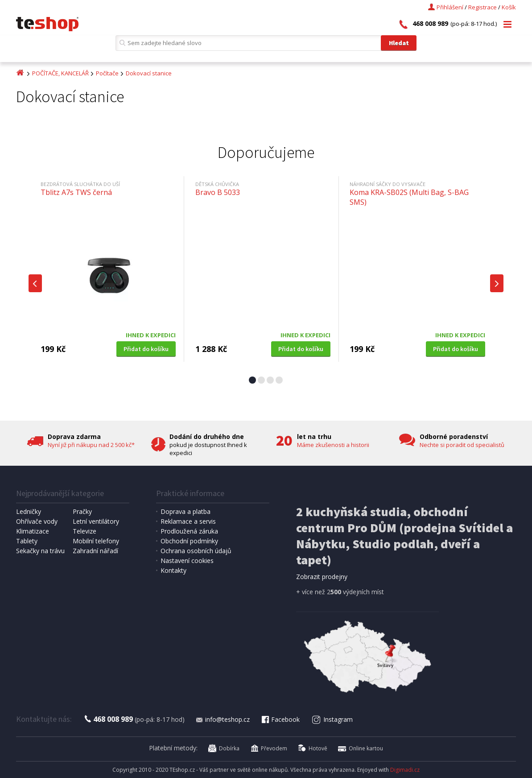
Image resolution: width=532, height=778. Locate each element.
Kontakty (173, 570)
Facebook (280, 719)
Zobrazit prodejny (322, 577)
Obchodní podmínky (189, 541)
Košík (509, 7)
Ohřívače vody (37, 521)
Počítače (107, 73)
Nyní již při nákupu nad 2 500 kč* (91, 445)
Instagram (332, 719)
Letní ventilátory (96, 521)
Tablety (27, 541)
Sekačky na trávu (40, 551)
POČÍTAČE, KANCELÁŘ (60, 73)
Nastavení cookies (187, 561)
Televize (85, 531)
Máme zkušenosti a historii (333, 445)
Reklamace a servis (188, 521)
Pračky (82, 511)
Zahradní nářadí (95, 551)
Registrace (483, 7)
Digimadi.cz (405, 770)
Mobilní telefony (96, 541)
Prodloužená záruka (189, 531)
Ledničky (29, 511)
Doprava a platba (186, 511)
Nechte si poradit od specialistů (462, 445)
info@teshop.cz (223, 719)
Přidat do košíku (146, 349)
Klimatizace (33, 531)
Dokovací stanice (149, 73)
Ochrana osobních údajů (196, 551)
